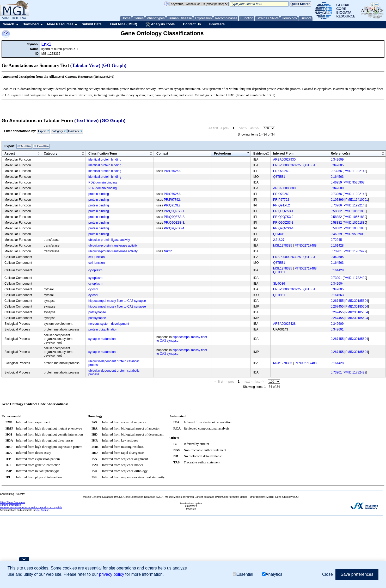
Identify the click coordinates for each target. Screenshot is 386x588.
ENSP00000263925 (287, 165)
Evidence (75, 131)
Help (15, 18)
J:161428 (337, 246)
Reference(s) (340, 154)
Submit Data (92, 24)
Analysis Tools (160, 24)
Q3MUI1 (279, 234)
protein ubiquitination (103, 329)
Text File (24, 146)
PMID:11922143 (355, 171)
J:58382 (336, 211)
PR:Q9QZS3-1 (174, 211)
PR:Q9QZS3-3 (174, 223)
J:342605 (337, 165)
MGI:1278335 (283, 246)
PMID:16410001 (357, 200)
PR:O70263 (172, 171)
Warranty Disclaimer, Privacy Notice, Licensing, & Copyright (31, 507)
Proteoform (222, 154)
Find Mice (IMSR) (123, 24)
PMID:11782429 (355, 251)
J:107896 (337, 200)
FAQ (23, 18)
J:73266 (336, 171)
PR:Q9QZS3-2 (174, 217)
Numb (168, 251)
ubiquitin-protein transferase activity (113, 246)
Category (59, 131)
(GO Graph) (114, 65)
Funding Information (10, 505)
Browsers (217, 24)
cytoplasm (95, 270)
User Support (42, 510)
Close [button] (327, 574)
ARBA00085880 (284, 188)
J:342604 (337, 284)
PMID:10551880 (355, 211)
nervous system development (109, 324)
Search (8, 24)
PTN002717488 (306, 246)
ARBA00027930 (284, 160)
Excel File (41, 146)
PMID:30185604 (357, 301)
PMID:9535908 (354, 182)
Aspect (43, 131)
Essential (243, 574)
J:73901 (336, 251)
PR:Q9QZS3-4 (174, 228)
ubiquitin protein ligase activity (109, 240)
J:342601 (337, 329)
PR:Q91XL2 (172, 205)
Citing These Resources (13, 502)
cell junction (97, 257)
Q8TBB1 (309, 165)
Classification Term (103, 154)
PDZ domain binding (103, 182)
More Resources (60, 24)
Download (30, 24)
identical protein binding (105, 160)
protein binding (99, 194)
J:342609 (337, 160)
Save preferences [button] (357, 574)
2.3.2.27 (279, 240)
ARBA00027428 (284, 324)
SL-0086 (279, 284)
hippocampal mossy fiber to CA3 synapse (117, 301)
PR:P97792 (172, 200)
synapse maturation (102, 339)
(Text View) (86, 121)
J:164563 (337, 177)
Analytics (272, 574)
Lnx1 (46, 44)
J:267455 (337, 301)
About (6, 18)
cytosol (93, 289)
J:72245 (336, 240)
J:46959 (336, 182)
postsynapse (97, 312)
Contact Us (192, 24)
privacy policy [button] (112, 574)
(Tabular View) (85, 65)
